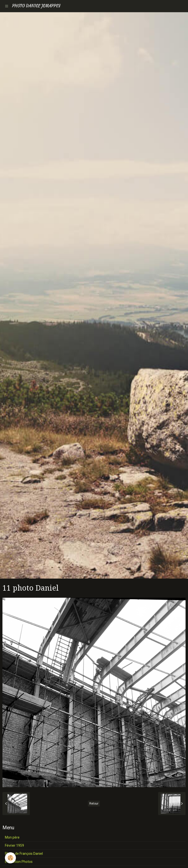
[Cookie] (10, 858)
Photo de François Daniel (24, 854)
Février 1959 (14, 845)
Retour (94, 804)
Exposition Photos (19, 862)
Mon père (12, 837)
